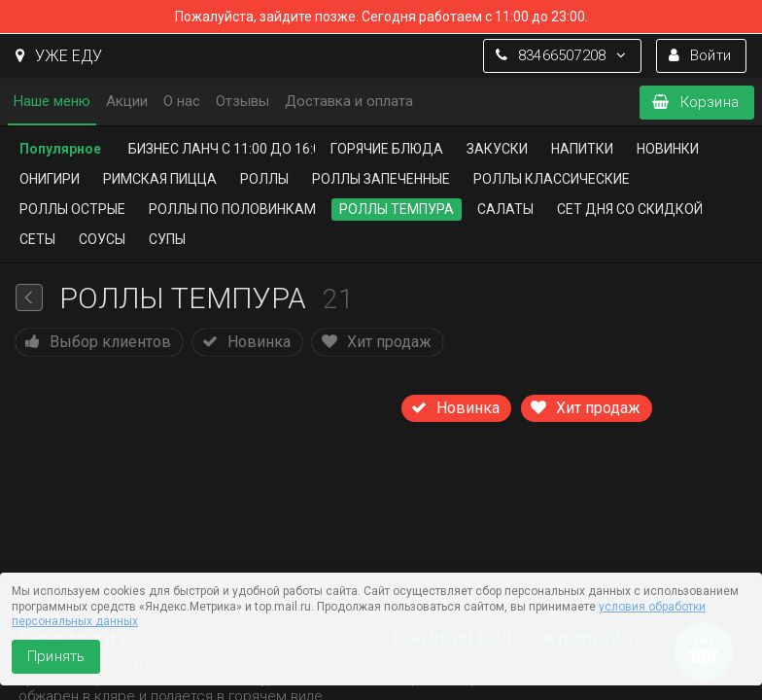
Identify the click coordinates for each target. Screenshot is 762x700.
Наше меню (52, 101)
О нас (182, 101)
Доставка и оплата (349, 101)
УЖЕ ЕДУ (59, 56)
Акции (127, 101)
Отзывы (242, 101)
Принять (56, 656)
